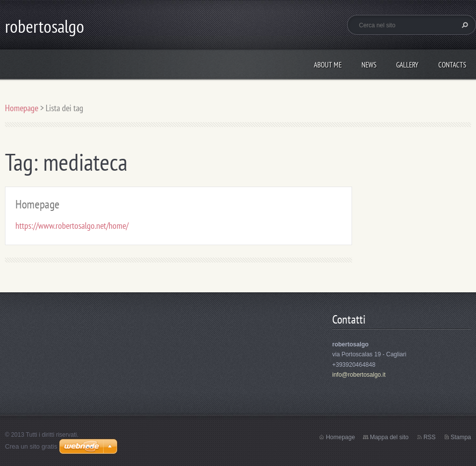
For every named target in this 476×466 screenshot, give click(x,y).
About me (328, 65)
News (369, 65)
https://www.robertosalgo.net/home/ (72, 226)
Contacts (452, 65)
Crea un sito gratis (31, 446)
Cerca (464, 25)
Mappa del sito (389, 437)
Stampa (461, 437)
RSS (430, 437)
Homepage (22, 108)
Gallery (407, 65)
